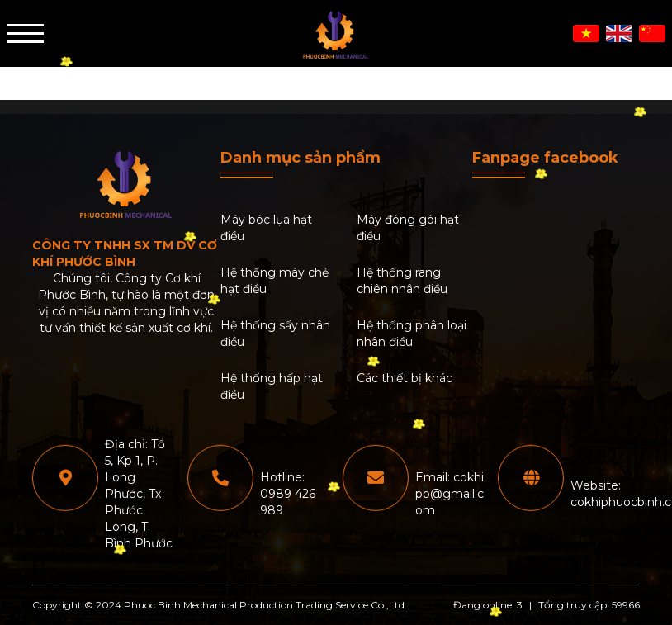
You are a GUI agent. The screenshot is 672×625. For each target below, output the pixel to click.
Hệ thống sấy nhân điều (275, 334)
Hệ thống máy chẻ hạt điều (274, 281)
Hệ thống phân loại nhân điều (412, 334)
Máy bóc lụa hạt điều (266, 228)
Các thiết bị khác (405, 378)
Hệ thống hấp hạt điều (272, 386)
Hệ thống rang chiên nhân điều (402, 281)
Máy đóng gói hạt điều (408, 228)
